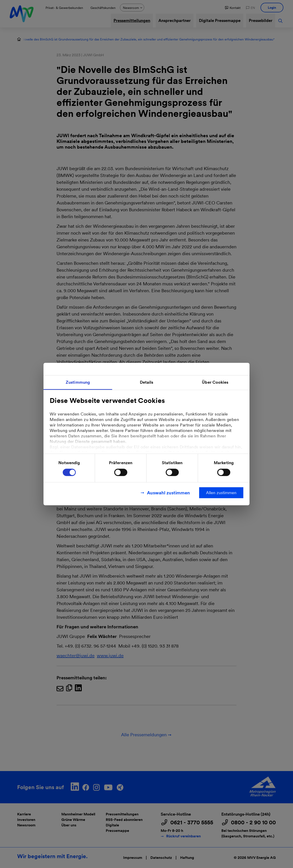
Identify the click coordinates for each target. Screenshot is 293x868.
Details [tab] (147, 382)
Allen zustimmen (221, 492)
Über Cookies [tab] (215, 382)
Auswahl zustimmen (168, 493)
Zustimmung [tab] (78, 382)
